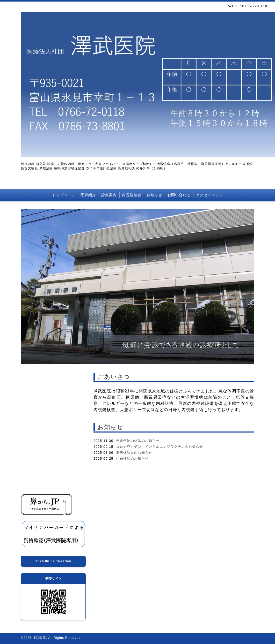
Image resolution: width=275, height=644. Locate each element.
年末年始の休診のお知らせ (138, 441)
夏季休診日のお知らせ (134, 453)
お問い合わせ (179, 195)
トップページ (64, 195)
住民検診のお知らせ (132, 459)
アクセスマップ (209, 195)
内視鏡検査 (132, 195)
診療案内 (109, 195)
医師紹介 (88, 195)
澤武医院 (39, 638)
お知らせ (154, 195)
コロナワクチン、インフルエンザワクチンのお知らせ (160, 447)
